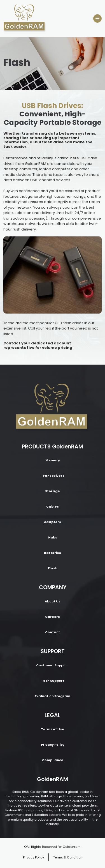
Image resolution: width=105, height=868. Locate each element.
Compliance (53, 760)
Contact (53, 632)
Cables (53, 506)
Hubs (53, 537)
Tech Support (53, 681)
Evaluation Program (53, 696)
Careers (53, 617)
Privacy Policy (53, 745)
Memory (53, 460)
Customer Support (53, 665)
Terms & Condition (68, 857)
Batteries (53, 553)
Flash (53, 568)
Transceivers (53, 476)
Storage (53, 491)
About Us (53, 601)
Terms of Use (53, 729)
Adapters (53, 522)
